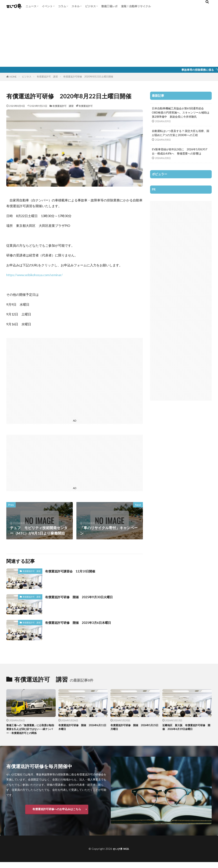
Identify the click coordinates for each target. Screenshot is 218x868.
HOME (13, 77)
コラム (62, 6)
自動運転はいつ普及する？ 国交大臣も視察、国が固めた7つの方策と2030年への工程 (181, 133)
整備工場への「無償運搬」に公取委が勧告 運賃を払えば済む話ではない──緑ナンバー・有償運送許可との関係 (31, 732)
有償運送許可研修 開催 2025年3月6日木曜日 (83, 622)
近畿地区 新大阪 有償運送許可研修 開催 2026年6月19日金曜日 (187, 728)
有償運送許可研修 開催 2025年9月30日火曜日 (84, 597)
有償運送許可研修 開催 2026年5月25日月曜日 (135, 728)
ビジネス (90, 6)
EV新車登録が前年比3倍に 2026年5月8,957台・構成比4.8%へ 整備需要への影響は (180, 151)
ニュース (31, 6)
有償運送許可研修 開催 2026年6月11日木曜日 (83, 728)
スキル (76, 6)
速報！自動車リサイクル (136, 6)
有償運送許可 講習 (47, 77)
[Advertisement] (109, 40)
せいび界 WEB (121, 855)
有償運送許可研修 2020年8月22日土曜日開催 (88, 77)
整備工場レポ (109, 6)
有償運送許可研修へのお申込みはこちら (57, 815)
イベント (47, 6)
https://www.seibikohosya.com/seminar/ (35, 275)
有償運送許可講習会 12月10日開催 (74, 571)
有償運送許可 (86, 106)
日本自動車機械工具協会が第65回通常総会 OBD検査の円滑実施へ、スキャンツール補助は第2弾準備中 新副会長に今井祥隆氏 (181, 112)
